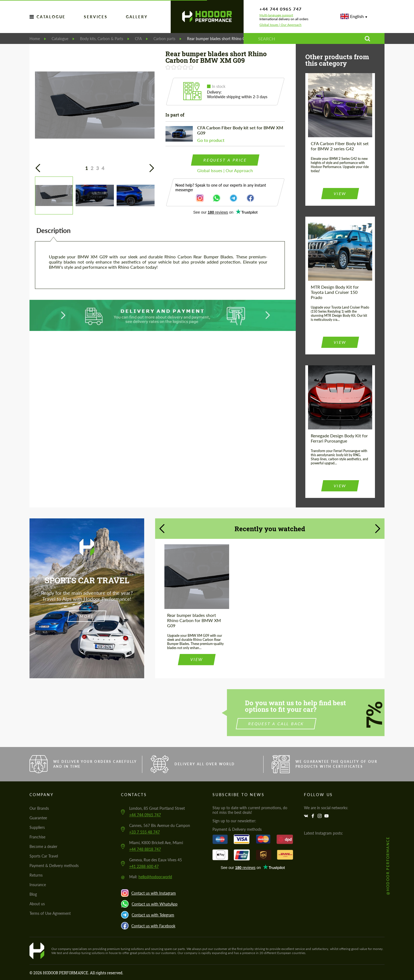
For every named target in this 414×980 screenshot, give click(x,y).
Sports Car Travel (44, 856)
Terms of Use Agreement (50, 913)
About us (37, 904)
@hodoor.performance (388, 866)
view (340, 194)
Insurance (38, 885)
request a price (225, 160)
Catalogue (51, 17)
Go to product (211, 140)
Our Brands (39, 808)
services (96, 17)
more (87, 616)
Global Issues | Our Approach (280, 25)
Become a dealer (43, 846)
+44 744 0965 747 (281, 9)
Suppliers (37, 827)
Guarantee (38, 818)
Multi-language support (276, 15)
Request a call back (303, 724)
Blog (33, 894)
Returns (36, 875)
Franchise (37, 837)
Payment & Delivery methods (54, 866)
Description (54, 230)
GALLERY (137, 17)
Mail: (151, 877)
